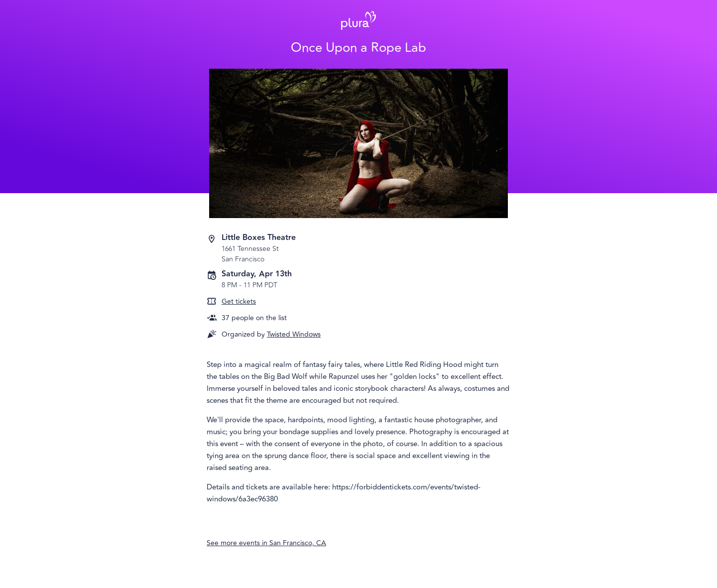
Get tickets (239, 301)
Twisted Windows (294, 334)
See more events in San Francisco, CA (266, 543)
